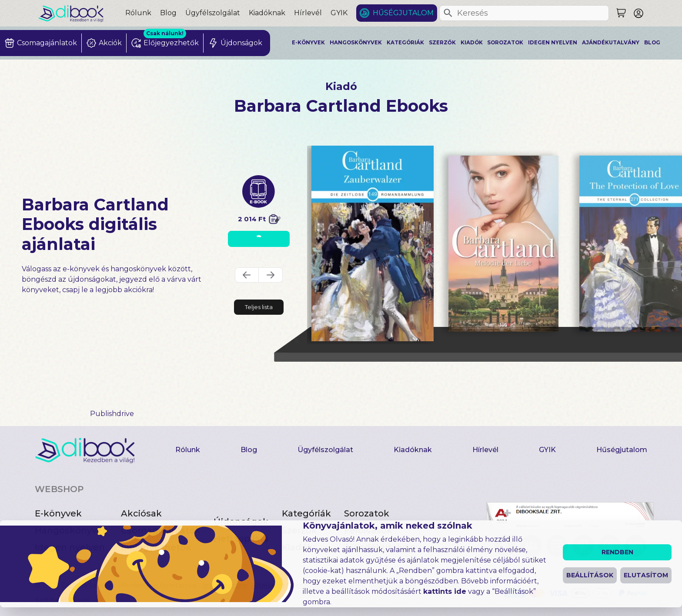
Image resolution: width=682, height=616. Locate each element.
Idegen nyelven (553, 43)
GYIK (339, 13)
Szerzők (442, 43)
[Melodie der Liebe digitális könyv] (503, 244)
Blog (168, 13)
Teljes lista (259, 307)
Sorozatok (505, 43)
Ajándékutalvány (611, 43)
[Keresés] (448, 13)
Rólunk (138, 13)
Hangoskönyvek (356, 43)
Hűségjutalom (403, 13)
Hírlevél (308, 13)
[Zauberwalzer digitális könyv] (373, 243)
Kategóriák (405, 43)
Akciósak (141, 513)
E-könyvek (308, 43)
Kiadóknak (267, 13)
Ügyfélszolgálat (213, 13)
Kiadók (472, 43)
